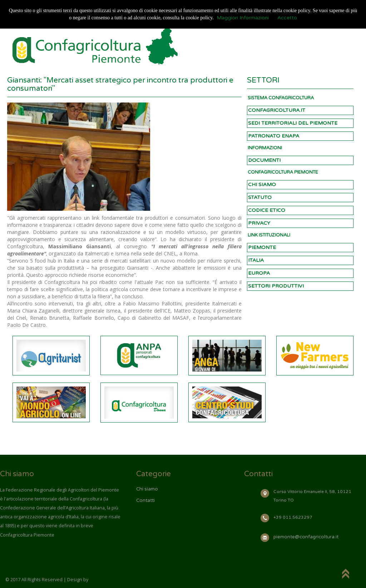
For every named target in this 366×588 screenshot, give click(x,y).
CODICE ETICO (267, 210)
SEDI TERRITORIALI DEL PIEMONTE (293, 123)
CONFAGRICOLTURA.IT (277, 110)
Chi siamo (147, 489)
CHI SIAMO (262, 185)
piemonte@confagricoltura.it (306, 537)
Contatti (145, 500)
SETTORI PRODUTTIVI (276, 286)
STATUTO (260, 197)
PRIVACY (259, 223)
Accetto (287, 18)
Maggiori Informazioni (243, 18)
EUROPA (259, 273)
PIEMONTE (262, 247)
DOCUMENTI (264, 160)
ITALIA (256, 260)
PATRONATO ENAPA (274, 136)
